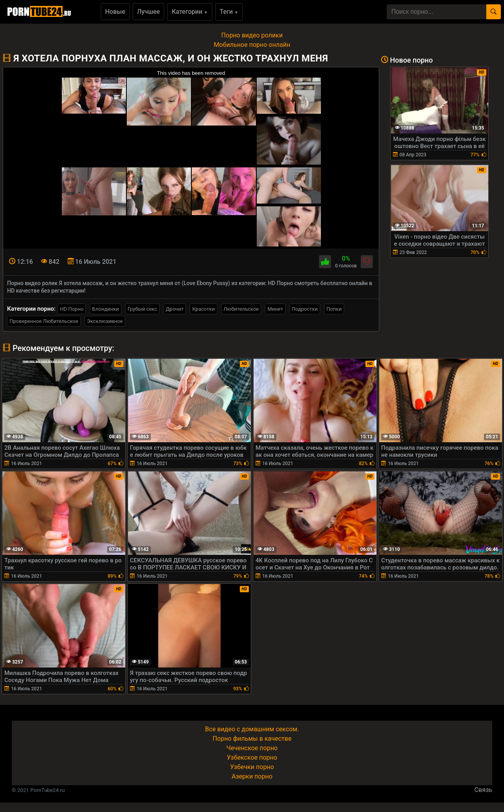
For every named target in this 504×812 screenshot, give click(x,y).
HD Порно (72, 309)
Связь (483, 790)
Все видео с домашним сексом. (252, 729)
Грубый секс (142, 309)
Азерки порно (252, 776)
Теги (229, 12)
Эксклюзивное (105, 321)
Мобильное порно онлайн (252, 45)
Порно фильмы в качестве (252, 739)
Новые (115, 12)
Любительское (241, 309)
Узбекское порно (252, 757)
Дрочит (175, 309)
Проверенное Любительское (44, 321)
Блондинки (106, 309)
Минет (275, 309)
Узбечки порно (252, 767)
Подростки (305, 309)
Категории (190, 12)
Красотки (203, 309)
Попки (334, 309)
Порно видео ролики (252, 35)
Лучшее (148, 12)
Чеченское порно (252, 748)
